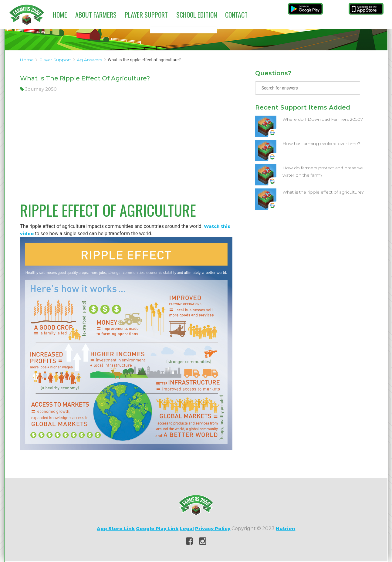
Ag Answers (89, 60)
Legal (187, 528)
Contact (236, 15)
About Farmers (96, 15)
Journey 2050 (38, 89)
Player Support (146, 15)
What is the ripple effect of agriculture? (323, 192)
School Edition (197, 15)
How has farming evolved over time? (321, 144)
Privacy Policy (213, 528)
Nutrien (286, 528)
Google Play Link (157, 528)
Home (60, 15)
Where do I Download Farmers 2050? (323, 119)
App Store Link (116, 528)
